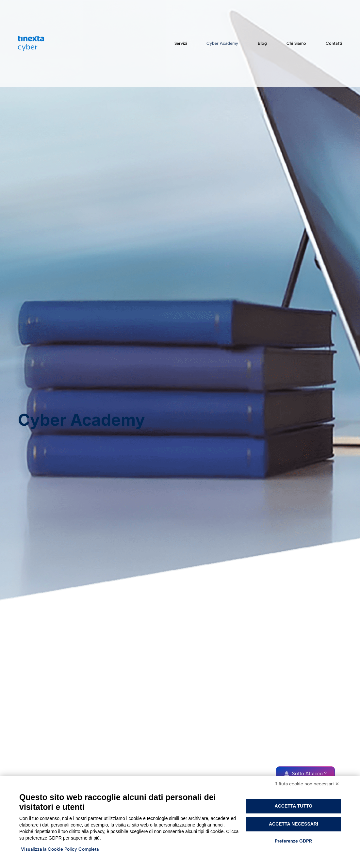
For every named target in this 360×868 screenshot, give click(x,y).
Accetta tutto (294, 806)
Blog (262, 43)
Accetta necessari (294, 824)
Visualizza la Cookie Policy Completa (60, 849)
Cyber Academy (222, 43)
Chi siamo (296, 43)
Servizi (181, 43)
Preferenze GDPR (293, 841)
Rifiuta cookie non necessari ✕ (307, 784)
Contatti (334, 43)
